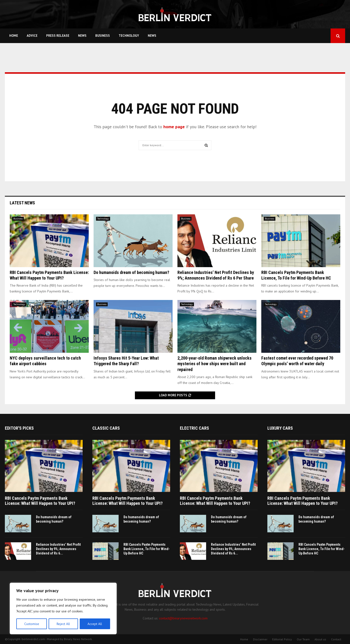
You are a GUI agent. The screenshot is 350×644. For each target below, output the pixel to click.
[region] (63, 609)
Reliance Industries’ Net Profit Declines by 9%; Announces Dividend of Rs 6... (58, 549)
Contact (336, 639)
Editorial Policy (282, 639)
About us (320, 639)
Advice (32, 36)
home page (174, 127)
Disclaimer (260, 639)
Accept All (95, 624)
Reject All (63, 624)
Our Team (303, 639)
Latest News (22, 203)
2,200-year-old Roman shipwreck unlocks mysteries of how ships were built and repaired (214, 364)
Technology (129, 36)
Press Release (58, 36)
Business (103, 36)
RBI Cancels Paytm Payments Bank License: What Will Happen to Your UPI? (40, 501)
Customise (31, 624)
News (82, 36)
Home (14, 36)
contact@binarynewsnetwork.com (183, 618)
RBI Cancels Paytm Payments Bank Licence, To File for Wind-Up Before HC (147, 549)
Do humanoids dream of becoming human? (131, 272)
